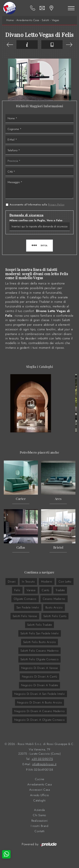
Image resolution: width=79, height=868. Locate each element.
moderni (47, 581)
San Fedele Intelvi (28, 607)
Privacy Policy (56, 205)
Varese (31, 590)
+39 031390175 (42, 759)
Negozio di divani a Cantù (40, 676)
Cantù (46, 590)
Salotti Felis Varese (25, 616)
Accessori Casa (39, 790)
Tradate (60, 590)
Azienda (39, 810)
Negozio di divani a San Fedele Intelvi (40, 694)
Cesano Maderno (54, 599)
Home (10, 20)
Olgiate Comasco (25, 599)
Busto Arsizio (54, 607)
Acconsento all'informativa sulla (37, 205)
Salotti (46, 20)
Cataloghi (39, 800)
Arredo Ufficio (40, 795)
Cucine (40, 779)
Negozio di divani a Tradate (40, 685)
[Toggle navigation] (71, 8)
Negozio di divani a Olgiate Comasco (40, 720)
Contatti (39, 831)
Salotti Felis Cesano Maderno (39, 651)
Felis (17, 590)
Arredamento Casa (28, 20)
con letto (65, 581)
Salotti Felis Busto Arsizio (40, 642)
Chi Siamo (39, 815)
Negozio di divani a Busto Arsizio (40, 702)
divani (12, 581)
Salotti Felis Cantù (55, 616)
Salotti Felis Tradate (40, 625)
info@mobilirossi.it (44, 764)
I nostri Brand (39, 826)
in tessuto (28, 581)
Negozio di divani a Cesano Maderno (39, 711)
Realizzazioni (40, 821)
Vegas (56, 20)
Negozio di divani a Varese (40, 668)
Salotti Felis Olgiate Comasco (40, 659)
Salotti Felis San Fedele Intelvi (40, 633)
